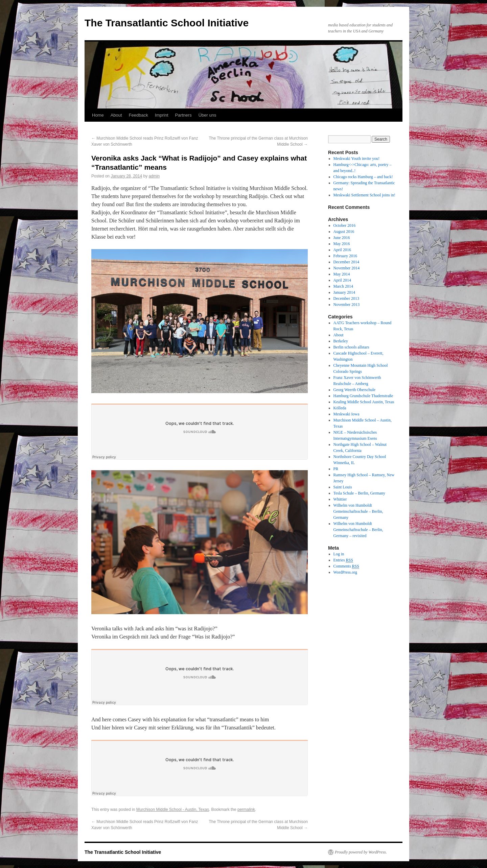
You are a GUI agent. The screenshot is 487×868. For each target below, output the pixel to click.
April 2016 (342, 250)
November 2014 (347, 268)
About (116, 115)
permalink (246, 810)
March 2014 (343, 286)
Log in (339, 554)
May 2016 (342, 244)
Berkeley (341, 341)
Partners (183, 115)
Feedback (138, 115)
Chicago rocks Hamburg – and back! (363, 177)
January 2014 (344, 292)
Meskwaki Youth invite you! (357, 159)
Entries (343, 560)
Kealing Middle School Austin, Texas (364, 402)
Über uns (207, 115)
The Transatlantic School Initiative (167, 23)
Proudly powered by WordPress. (361, 852)
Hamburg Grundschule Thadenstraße (363, 396)
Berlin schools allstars (351, 347)
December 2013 (346, 298)
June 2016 (342, 238)
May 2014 (342, 274)
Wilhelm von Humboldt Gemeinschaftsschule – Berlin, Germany (358, 511)
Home (98, 115)
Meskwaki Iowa (346, 414)
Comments (346, 566)
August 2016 (344, 232)
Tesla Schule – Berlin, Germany (359, 493)
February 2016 (345, 256)
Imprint (162, 115)
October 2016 (345, 225)
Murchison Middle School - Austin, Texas (173, 810)
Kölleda (340, 408)
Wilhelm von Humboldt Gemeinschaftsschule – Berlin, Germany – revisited (358, 530)
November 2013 (347, 305)
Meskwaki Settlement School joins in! (364, 195)
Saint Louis (343, 487)
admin (154, 176)
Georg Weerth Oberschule (355, 390)
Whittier (340, 499)
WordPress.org (345, 572)
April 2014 (342, 280)
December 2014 (346, 262)
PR (336, 469)
